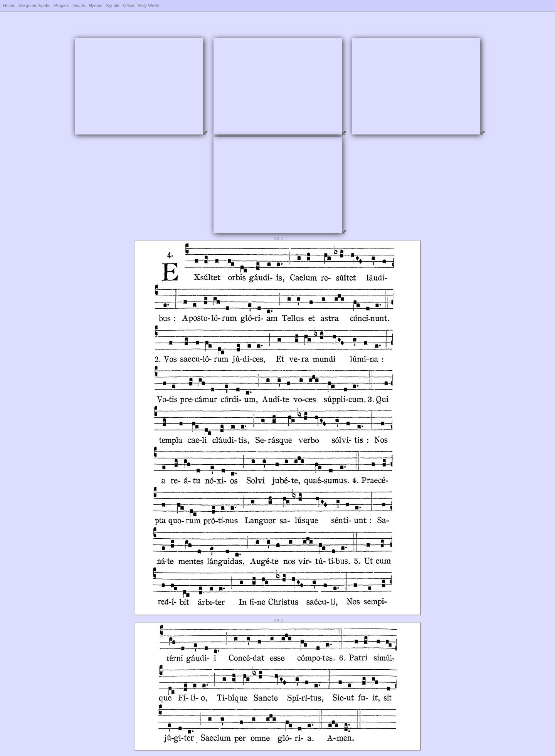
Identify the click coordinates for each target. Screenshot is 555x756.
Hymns (96, 5)
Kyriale (113, 5)
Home (9, 5)
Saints (79, 5)
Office (129, 5)
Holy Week (149, 5)
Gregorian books (34, 5)
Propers (61, 5)
